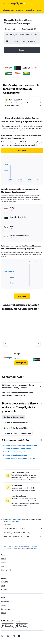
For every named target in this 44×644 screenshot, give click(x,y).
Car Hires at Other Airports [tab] (14, 417)
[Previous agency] (6, 344)
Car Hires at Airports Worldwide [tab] (16, 423)
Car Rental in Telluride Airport (14, 452)
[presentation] (39, 308)
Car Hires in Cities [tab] (10, 433)
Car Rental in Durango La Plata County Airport (20, 445)
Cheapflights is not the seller (23, 528)
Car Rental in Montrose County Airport (17, 448)
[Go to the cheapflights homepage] (17, 4)
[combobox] (11, 29)
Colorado (35, 546)
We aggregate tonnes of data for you (23, 533)
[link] (22, 151)
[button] (4, 4)
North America (14, 546)
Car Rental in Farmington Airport (15, 455)
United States (25, 546)
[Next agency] (38, 344)
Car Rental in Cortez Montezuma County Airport (20, 458)
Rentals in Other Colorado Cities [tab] (16, 428)
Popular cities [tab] (26, 433)
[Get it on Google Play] (8, 626)
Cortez (9, 548)
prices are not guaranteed (11, 521)
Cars (5, 546)
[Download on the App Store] (22, 626)
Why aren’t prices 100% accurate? (23, 537)
